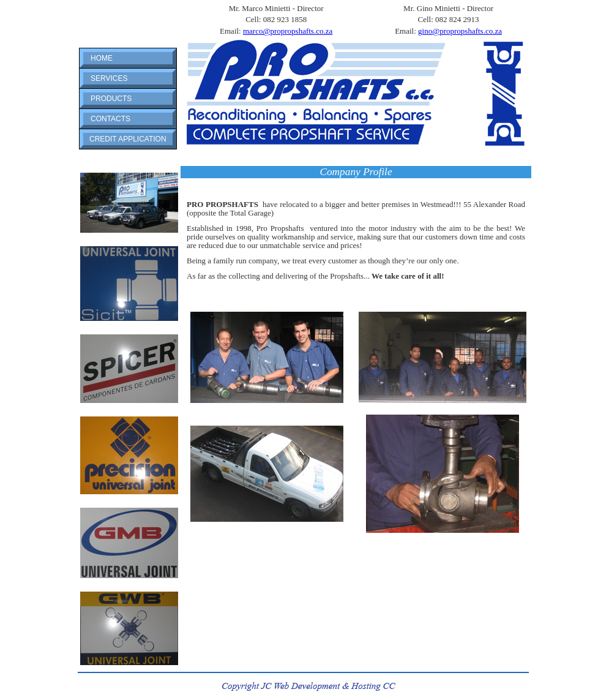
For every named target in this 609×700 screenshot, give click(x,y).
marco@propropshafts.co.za (288, 31)
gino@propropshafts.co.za (460, 31)
